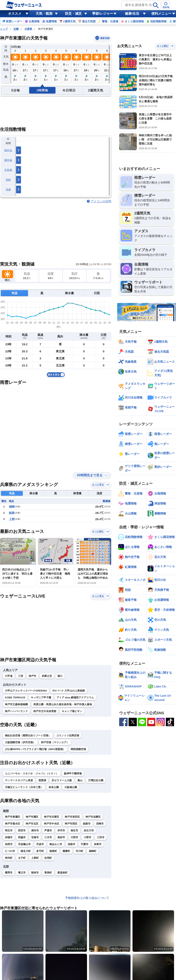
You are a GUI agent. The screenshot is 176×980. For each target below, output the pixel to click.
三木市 (48, 837)
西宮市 (22, 830)
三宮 (21, 676)
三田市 (101, 837)
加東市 (98, 844)
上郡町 (35, 858)
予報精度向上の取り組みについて (87, 898)
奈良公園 (54, 787)
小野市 (88, 837)
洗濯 (8, 189)
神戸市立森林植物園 (16, 704)
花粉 (8, 180)
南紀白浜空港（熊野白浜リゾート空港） (28, 735)
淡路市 (71, 844)
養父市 (22, 873)
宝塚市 (35, 837)
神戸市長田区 (72, 817)
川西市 (74, 837)
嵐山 (80, 780)
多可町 (40, 851)
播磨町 (66, 851)
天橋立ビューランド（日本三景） (24, 787)
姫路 (12, 513)
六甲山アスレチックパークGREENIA (26, 691)
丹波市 (40, 844)
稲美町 (53, 851)
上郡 (12, 519)
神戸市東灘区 (13, 817)
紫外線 (8, 160)
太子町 (22, 858)
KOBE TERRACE (15, 697)
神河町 (9, 858)
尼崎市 (100, 824)
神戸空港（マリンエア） (55, 742)
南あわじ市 (56, 844)
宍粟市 (85, 844)
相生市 (74, 830)
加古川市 (89, 830)
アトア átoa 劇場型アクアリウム (75, 697)
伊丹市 (61, 830)
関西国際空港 (78, 749)
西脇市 (22, 837)
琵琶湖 (42, 780)
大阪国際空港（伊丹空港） (20, 742)
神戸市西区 (71, 824)
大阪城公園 (71, 787)
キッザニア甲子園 (41, 697)
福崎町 (93, 851)
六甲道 (9, 676)
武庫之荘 (47, 676)
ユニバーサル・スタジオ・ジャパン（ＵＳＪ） (32, 773)
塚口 (60, 676)
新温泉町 (63, 873)
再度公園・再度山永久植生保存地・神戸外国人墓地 (63, 704)
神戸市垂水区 (13, 824)
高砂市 (61, 837)
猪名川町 (26, 851)
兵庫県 (28, 29)
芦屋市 (48, 830)
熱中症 (8, 150)
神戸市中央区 (52, 824)
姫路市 (87, 824)
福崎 (12, 507)
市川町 (79, 851)
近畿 (16, 29)
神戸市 (32, 676)
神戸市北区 (32, 824)
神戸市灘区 (32, 817)
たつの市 (10, 851)
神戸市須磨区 (93, 817)
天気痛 (8, 170)
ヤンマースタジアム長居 (19, 780)
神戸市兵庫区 (52, 817)
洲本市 (35, 830)
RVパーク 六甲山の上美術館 (69, 691)
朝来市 (35, 873)
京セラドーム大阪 (62, 780)
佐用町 (48, 858)
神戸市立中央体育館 (45, 711)
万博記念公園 (96, 780)
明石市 (9, 830)
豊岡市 (9, 873)
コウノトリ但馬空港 (68, 735)
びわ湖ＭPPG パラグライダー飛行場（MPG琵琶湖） (35, 749)
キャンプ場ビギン (72, 711)
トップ (4, 29)
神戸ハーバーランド (16, 711)
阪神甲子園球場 (73, 773)
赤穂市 (9, 837)
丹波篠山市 (24, 844)
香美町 (48, 873)
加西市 (9, 844)
